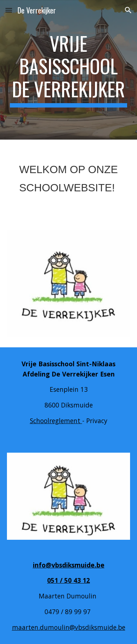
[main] (69, 70)
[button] (9, 10)
